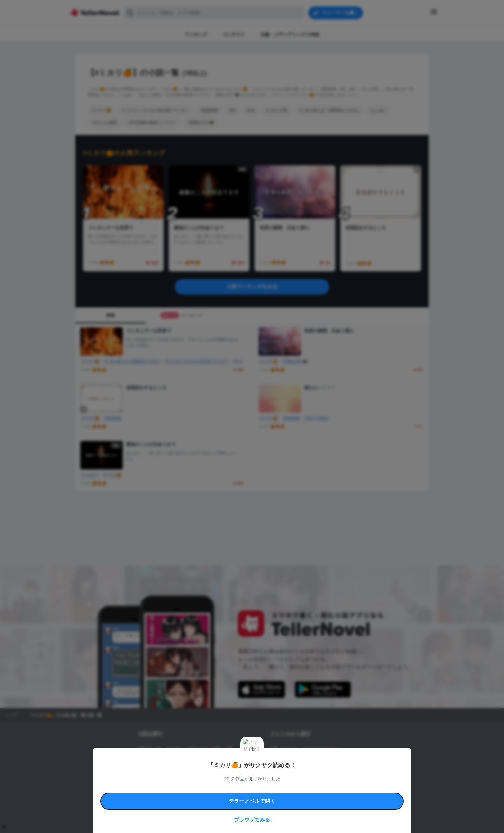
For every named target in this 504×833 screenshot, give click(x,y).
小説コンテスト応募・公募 (209, 748)
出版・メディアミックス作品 (162, 759)
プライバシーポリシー (290, 796)
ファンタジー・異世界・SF (294, 759)
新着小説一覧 (149, 748)
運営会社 (318, 796)
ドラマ (286, 770)
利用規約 (156, 788)
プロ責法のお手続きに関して (248, 796)
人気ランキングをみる (252, 286)
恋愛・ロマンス (283, 748)
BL (272, 770)
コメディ (304, 770)
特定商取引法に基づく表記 (311, 788)
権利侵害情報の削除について (201, 796)
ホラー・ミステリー (340, 759)
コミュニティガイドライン (230, 788)
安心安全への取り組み (271, 788)
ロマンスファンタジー (321, 748)
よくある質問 (345, 788)
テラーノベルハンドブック (186, 788)
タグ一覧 (173, 748)
